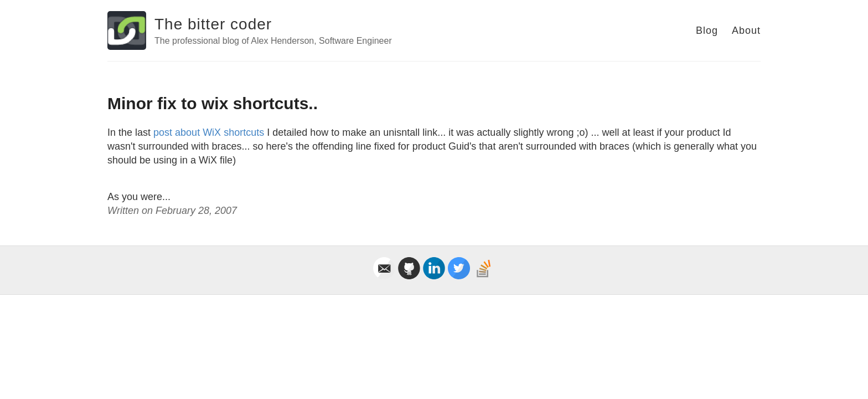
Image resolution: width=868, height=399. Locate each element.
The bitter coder (213, 24)
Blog (707, 30)
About (746, 30)
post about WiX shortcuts (209, 132)
